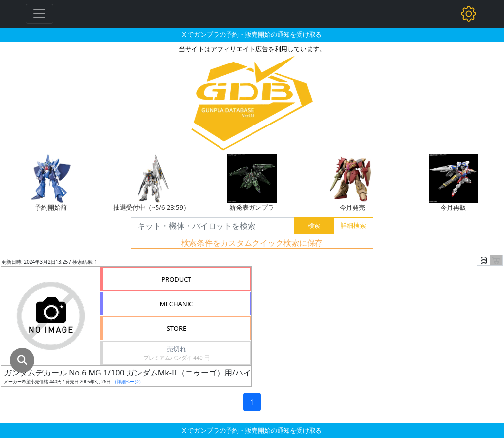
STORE (177, 328)
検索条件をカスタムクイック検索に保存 (252, 243)
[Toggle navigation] (39, 14)
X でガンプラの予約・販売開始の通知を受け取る (252, 34)
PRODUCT (176, 279)
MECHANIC (177, 304)
